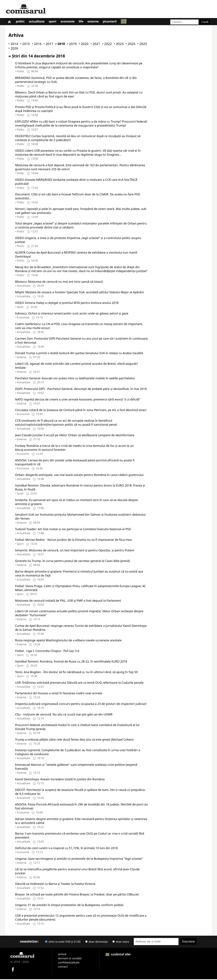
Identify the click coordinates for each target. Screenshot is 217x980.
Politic (21, 22)
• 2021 (95, 45)
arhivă (62, 955)
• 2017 (48, 45)
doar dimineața (97, 942)
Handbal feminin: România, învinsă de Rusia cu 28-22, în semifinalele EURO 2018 (71, 662)
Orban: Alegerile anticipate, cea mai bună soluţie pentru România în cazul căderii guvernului (79, 475)
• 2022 (106, 45)
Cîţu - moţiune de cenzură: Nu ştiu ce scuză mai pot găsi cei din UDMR (64, 715)
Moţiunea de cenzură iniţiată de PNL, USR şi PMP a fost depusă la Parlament (68, 601)
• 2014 (13, 45)
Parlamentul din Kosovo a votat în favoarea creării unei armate (59, 694)
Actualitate (38, 22)
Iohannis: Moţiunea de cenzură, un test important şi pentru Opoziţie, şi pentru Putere (75, 551)
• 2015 (24, 45)
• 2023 (118, 45)
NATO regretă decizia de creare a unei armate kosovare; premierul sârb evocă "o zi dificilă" (78, 400)
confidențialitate (69, 963)
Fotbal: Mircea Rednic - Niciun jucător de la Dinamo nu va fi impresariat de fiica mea (73, 540)
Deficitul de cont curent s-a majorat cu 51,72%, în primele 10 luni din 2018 (66, 849)
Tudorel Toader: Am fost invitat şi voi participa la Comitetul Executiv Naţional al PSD (73, 530)
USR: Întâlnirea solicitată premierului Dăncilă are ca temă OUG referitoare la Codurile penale (79, 683)
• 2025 (141, 45)
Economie (70, 22)
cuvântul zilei (118, 955)
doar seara (121, 942)
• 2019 (71, 45)
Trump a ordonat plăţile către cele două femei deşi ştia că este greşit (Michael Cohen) (74, 740)
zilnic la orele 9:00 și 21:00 (63, 942)
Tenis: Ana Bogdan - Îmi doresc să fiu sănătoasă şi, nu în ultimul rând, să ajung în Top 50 (76, 673)
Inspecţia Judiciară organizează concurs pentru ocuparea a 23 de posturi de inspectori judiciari (81, 704)
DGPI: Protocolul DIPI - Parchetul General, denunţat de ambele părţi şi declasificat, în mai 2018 (81, 389)
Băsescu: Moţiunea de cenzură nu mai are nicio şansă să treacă (59, 282)
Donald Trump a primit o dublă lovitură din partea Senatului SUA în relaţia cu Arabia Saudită (79, 354)
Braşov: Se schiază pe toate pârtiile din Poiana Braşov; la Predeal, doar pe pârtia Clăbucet (77, 895)
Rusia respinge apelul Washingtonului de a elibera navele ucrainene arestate (68, 641)
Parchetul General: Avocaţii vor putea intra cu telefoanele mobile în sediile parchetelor (75, 379)
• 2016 (36, 45)
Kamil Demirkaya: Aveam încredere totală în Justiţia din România (60, 780)
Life (84, 22)
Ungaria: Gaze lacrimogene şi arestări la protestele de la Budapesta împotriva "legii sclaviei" (79, 859)
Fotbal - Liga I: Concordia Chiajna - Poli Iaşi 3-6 (47, 651)
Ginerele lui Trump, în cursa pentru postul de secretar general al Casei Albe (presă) (72, 561)
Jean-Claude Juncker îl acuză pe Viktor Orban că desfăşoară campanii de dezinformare (75, 436)
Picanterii (113, 22)
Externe (96, 22)
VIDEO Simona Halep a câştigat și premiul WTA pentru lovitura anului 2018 (67, 303)
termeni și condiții (70, 959)
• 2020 (83, 45)
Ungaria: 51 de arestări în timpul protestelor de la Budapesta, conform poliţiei (69, 906)
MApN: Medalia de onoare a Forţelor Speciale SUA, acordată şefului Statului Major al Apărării (79, 293)
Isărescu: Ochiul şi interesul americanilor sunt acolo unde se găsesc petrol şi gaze (72, 314)
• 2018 (59, 45)
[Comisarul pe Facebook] (13, 970)
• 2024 (130, 45)
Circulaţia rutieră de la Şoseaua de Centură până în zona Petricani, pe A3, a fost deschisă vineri (81, 411)
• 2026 (13, 49)
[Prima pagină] (10, 22)
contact (63, 967)
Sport (54, 22)
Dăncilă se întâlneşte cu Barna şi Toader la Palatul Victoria (55, 884)
